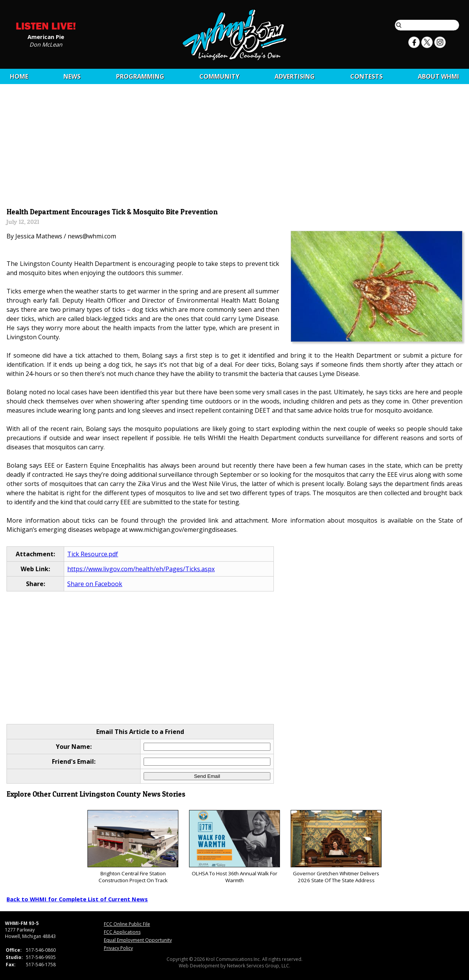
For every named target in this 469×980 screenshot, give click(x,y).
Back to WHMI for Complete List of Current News (77, 899)
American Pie (46, 36)
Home (19, 76)
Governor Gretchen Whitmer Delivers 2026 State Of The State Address (336, 847)
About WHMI (438, 76)
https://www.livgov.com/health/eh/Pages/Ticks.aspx (141, 569)
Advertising (295, 76)
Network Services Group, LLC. (259, 966)
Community (219, 76)
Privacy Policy (118, 948)
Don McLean (46, 44)
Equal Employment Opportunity (138, 940)
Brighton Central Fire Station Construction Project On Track (133, 847)
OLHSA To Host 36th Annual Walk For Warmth (234, 847)
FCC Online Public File (127, 924)
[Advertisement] (235, 148)
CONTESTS (366, 76)
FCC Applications (122, 932)
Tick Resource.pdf (93, 554)
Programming (140, 76)
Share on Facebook (95, 584)
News (72, 76)
